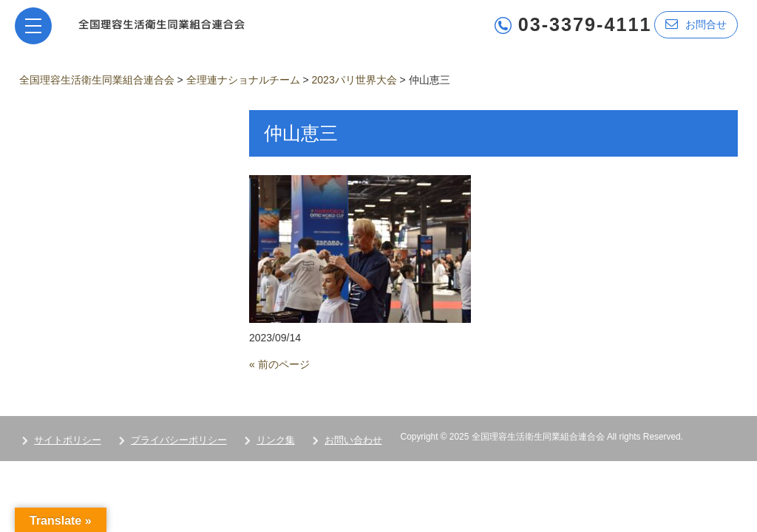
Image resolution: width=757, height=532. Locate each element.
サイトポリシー (68, 440)
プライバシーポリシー (179, 440)
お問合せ (696, 24)
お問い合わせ (353, 440)
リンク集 (276, 440)
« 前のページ (279, 364)
